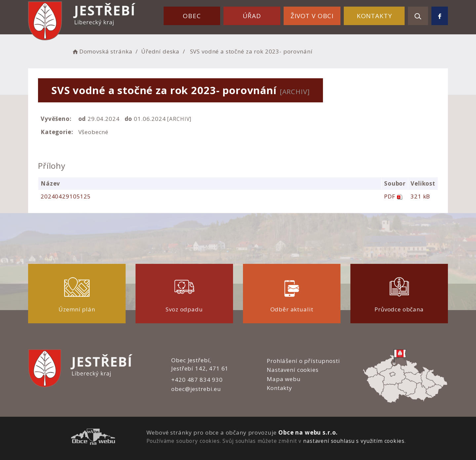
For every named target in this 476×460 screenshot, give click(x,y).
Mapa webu (284, 379)
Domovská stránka (102, 51)
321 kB (420, 196)
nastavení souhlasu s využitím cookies (354, 441)
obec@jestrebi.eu (196, 389)
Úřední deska (160, 51)
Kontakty (374, 16)
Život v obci (312, 16)
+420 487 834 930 (197, 380)
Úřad (252, 16)
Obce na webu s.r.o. (308, 432)
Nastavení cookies (293, 370)
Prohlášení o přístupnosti (303, 361)
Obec (192, 16)
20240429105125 (66, 196)
